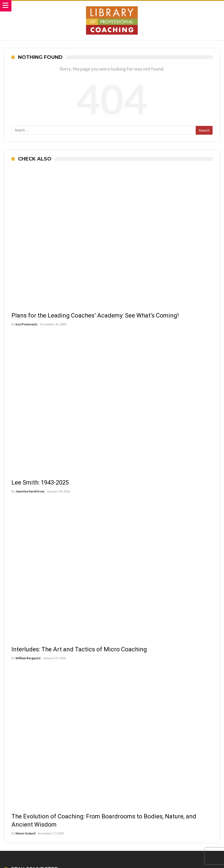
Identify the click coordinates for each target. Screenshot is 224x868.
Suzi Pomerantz (27, 324)
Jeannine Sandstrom (30, 491)
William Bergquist (28, 658)
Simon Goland (25, 833)
